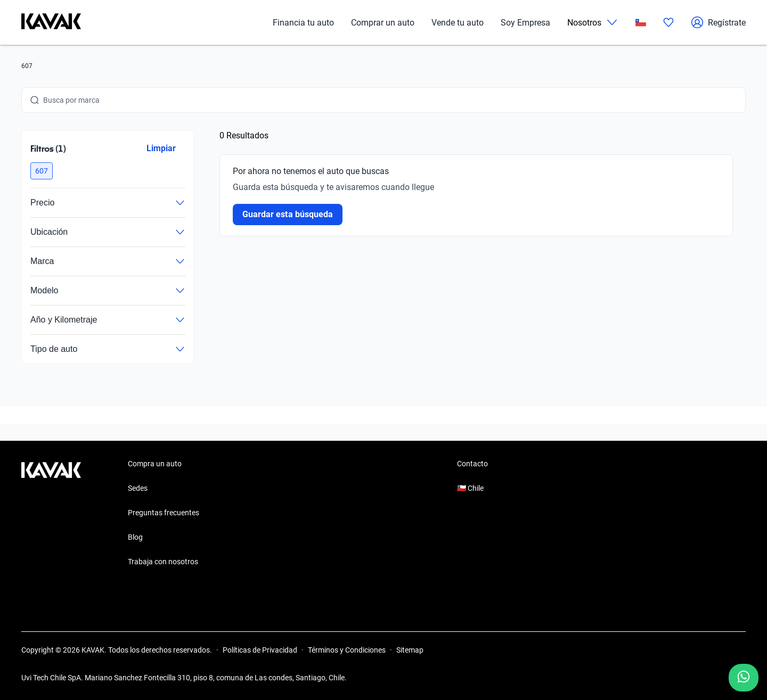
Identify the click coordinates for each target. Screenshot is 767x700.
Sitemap (410, 650)
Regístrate (718, 22)
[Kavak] (51, 22)
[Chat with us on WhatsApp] (744, 678)
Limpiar (161, 148)
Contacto (472, 464)
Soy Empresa (525, 23)
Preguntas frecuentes (164, 513)
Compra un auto (155, 464)
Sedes (138, 488)
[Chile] (641, 23)
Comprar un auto (383, 23)
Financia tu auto (303, 23)
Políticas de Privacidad (260, 650)
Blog (135, 537)
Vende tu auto (458, 23)
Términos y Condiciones (347, 650)
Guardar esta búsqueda (288, 214)
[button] (42, 171)
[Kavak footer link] (51, 514)
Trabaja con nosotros (163, 562)
